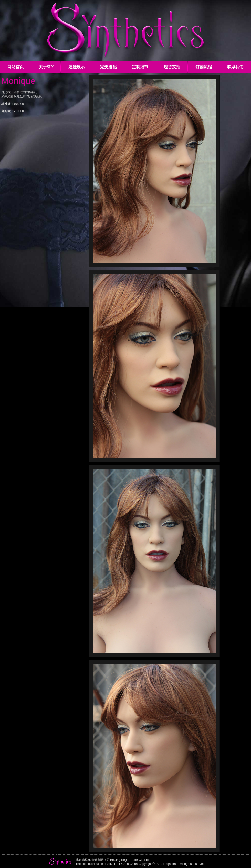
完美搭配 (108, 67)
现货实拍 (172, 67)
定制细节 (140, 67)
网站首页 (16, 67)
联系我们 (235, 67)
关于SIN (46, 67)
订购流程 (204, 67)
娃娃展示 (77, 67)
